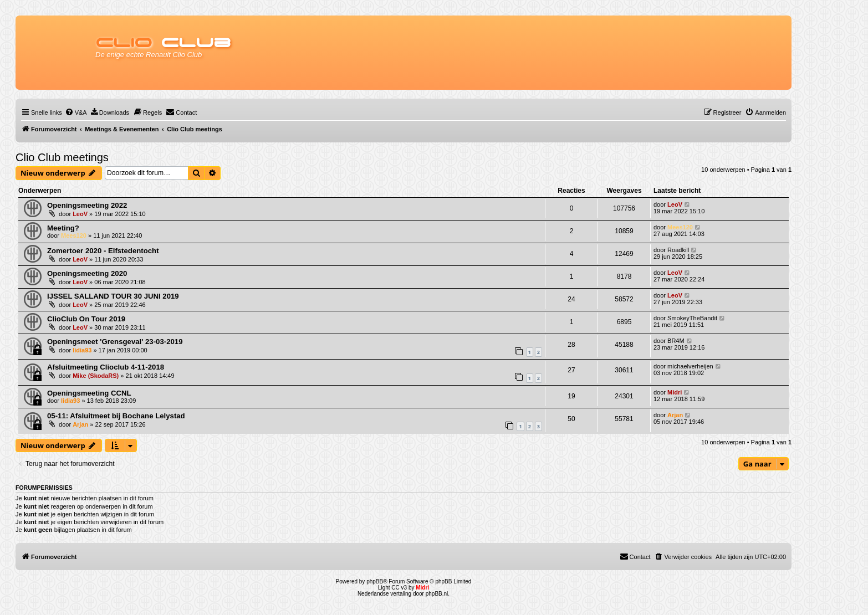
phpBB (375, 581)
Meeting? (63, 228)
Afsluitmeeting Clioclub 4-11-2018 (106, 367)
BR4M (676, 341)
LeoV (80, 214)
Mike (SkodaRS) (96, 376)
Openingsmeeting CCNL (89, 393)
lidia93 (82, 350)
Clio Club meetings (62, 157)
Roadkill (678, 250)
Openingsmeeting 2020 (87, 273)
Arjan (80, 424)
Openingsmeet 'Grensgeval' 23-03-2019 (115, 342)
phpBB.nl (437, 594)
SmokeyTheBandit (692, 318)
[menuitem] (76, 112)
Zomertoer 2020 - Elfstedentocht (103, 251)
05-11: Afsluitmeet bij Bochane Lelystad (116, 416)
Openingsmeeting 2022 (87, 205)
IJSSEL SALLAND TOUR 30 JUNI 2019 (113, 296)
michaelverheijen (690, 366)
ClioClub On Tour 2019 (86, 319)
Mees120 (74, 235)
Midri (675, 392)
